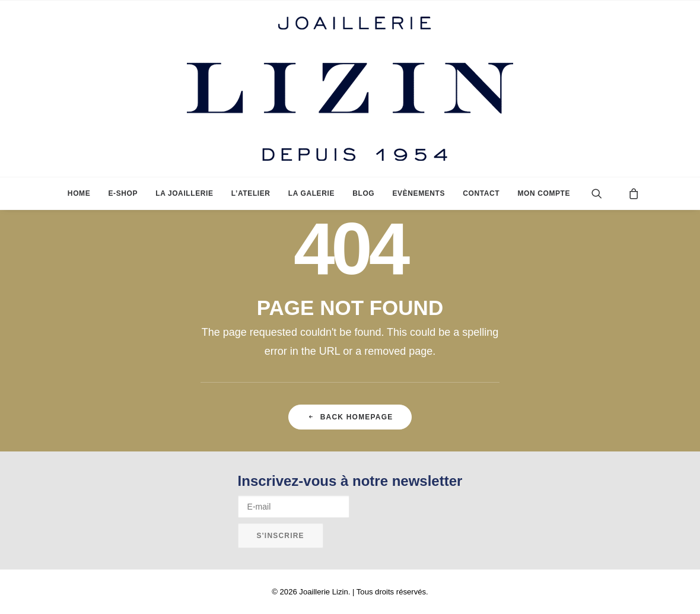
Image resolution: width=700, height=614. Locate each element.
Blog (363, 193)
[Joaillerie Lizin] (350, 89)
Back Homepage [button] (350, 417)
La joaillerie (184, 193)
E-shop (123, 193)
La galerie (311, 193)
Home (79, 193)
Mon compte (544, 193)
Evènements (419, 193)
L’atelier (251, 193)
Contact (481, 193)
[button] (606, 193)
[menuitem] (79, 193)
